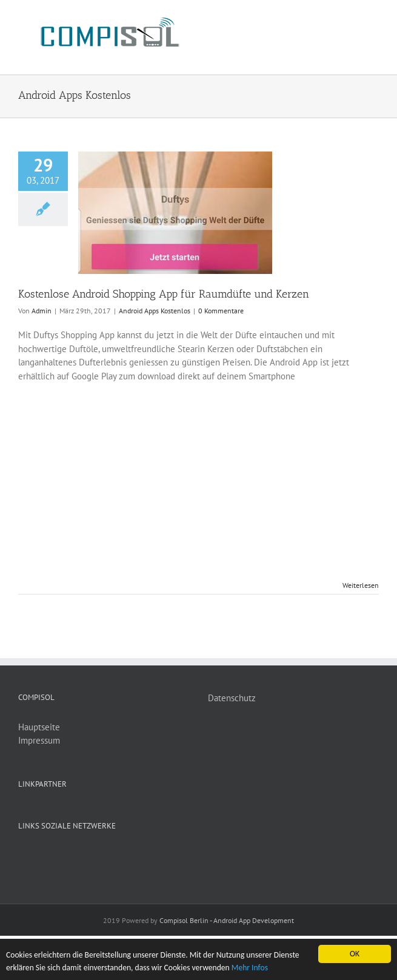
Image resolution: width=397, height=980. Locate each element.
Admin (42, 311)
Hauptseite (39, 727)
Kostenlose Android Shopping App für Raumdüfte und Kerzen (164, 294)
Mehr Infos (250, 968)
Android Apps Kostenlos (155, 311)
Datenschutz (232, 698)
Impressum (39, 740)
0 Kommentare (221, 311)
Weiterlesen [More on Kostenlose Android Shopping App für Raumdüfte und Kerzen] (361, 585)
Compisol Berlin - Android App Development (227, 920)
